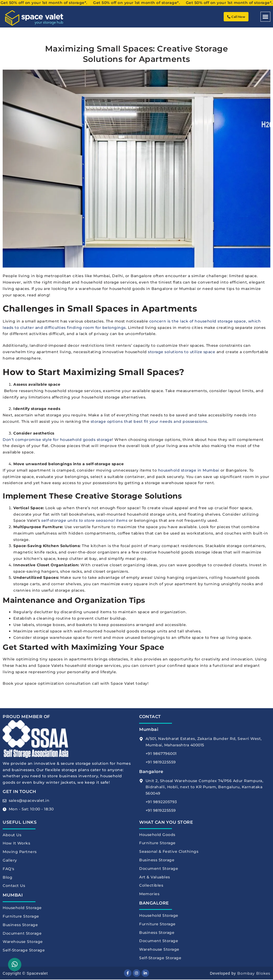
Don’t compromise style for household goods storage (57, 440)
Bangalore (151, 772)
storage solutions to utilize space (182, 352)
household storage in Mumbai (189, 470)
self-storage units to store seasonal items (84, 520)
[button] (265, 17)
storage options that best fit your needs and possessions (149, 421)
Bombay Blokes (254, 974)
